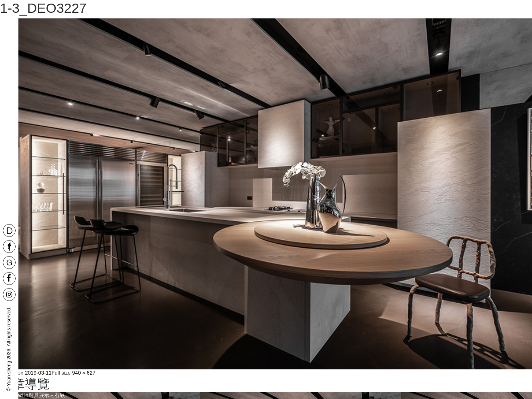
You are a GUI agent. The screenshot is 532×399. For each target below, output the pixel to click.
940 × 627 (84, 373)
